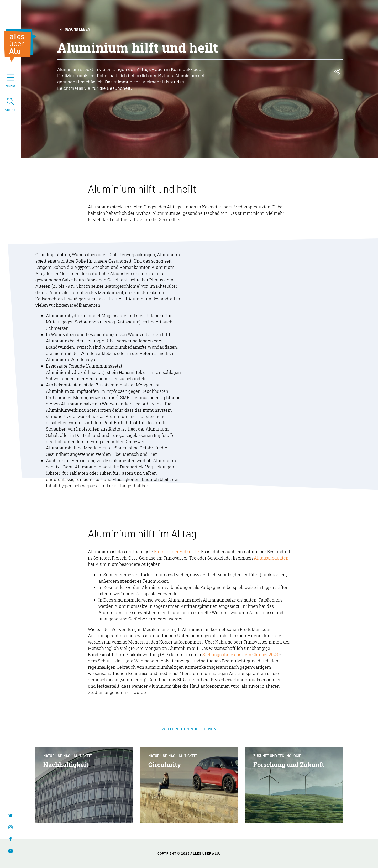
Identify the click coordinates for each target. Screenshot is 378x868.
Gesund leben (74, 30)
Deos (108, 600)
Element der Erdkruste (177, 551)
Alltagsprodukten (271, 558)
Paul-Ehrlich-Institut (124, 423)
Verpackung (84, 460)
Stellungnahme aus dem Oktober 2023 (240, 654)
